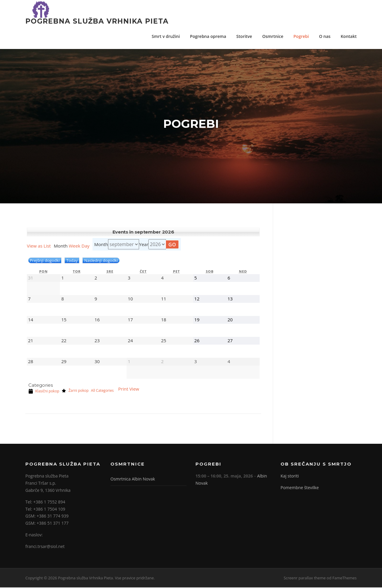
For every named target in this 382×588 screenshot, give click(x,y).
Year (144, 245)
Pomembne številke (300, 488)
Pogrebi (301, 36)
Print (129, 389)
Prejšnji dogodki (45, 261)
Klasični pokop (44, 392)
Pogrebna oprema (208, 36)
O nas (325, 36)
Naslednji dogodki (101, 261)
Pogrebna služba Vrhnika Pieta (97, 21)
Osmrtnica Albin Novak (133, 479)
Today (72, 261)
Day (86, 246)
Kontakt (349, 36)
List (39, 246)
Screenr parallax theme (305, 578)
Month (101, 245)
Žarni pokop (75, 391)
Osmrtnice (273, 36)
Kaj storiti (290, 476)
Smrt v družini (166, 36)
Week (74, 246)
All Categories (102, 391)
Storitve (244, 36)
